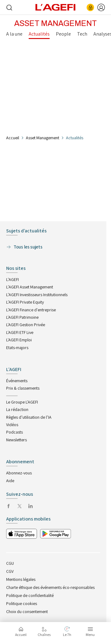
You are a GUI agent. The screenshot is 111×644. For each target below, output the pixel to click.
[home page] (55, 7)
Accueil (13, 138)
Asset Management (43, 138)
